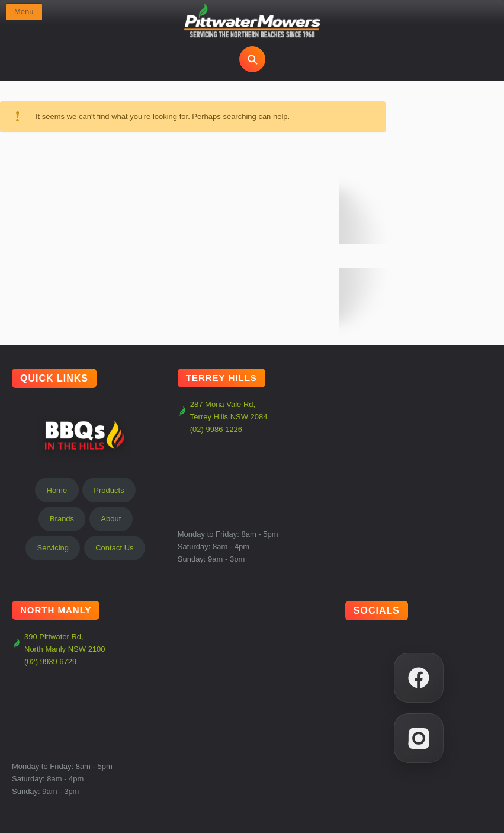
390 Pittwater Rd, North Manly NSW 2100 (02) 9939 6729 (59, 649)
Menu (24, 12)
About (111, 519)
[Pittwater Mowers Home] (252, 21)
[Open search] (252, 59)
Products (109, 490)
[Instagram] (419, 738)
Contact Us (114, 548)
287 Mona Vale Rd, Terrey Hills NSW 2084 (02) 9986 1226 (223, 417)
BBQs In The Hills (85, 435)
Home (57, 490)
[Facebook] (419, 678)
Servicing (53, 548)
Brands (62, 519)
